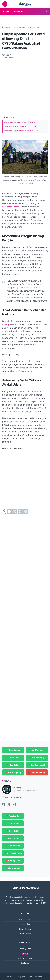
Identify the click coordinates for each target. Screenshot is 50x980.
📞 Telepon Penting (37, 772)
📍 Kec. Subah (13, 765)
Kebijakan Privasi (25, 958)
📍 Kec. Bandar (13, 816)
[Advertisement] (25, 87)
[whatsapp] (20, 512)
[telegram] (26, 512)
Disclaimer (25, 963)
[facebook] (9, 512)
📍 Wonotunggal (13, 868)
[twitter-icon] (9, 805)
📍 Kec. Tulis (13, 758)
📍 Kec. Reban (13, 831)
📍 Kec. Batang (13, 750)
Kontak (25, 953)
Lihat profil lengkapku (13, 797)
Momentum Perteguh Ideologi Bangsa (20, 122)
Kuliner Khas (25, 924)
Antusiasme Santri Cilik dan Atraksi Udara (21, 131)
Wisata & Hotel (25, 919)
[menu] (5, 4)
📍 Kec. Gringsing (13, 772)
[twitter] (15, 512)
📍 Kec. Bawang (13, 846)
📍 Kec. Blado (13, 823)
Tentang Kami (25, 949)
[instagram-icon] (14, 805)
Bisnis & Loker (25, 934)
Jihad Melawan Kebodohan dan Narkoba (21, 126)
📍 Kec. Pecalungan (13, 853)
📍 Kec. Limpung (37, 758)
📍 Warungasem (13, 861)
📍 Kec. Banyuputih (37, 765)
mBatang (18, 788)
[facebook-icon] (4, 805)
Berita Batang (25, 929)
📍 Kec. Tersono (13, 838)
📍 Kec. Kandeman (37, 750)
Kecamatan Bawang (31, 391)
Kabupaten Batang (11, 207)
